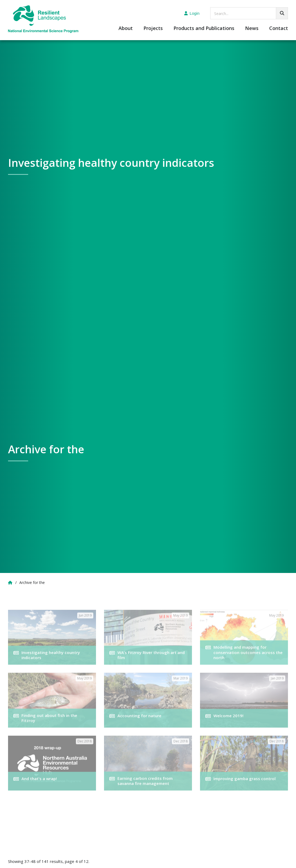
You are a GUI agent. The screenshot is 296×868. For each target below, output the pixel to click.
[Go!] (282, 13)
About (126, 29)
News (252, 29)
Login (192, 13)
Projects (153, 29)
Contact (279, 29)
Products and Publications (204, 29)
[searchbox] (249, 13)
